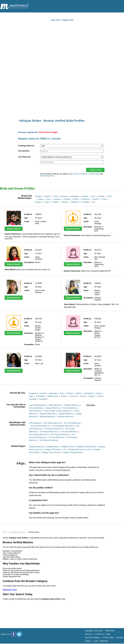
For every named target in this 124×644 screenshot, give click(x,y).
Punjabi (101, 196)
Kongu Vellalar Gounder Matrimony (58, 411)
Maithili (55, 202)
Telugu (40, 199)
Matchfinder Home (10, 590)
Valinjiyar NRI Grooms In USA (80, 450)
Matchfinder (110, 631)
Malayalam (75, 196)
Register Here (68, 20)
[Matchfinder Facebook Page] (13, 634)
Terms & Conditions (80, 174)
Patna (100, 396)
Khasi (104, 199)
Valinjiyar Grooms (68, 447)
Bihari (76, 199)
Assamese (57, 199)
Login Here (55, 20)
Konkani (38, 202)
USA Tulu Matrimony (56, 437)
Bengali (38, 196)
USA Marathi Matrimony (53, 429)
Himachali (85, 199)
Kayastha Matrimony (48, 414)
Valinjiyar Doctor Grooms (51, 452)
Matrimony (104, 641)
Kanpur (99, 393)
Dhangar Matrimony (72, 405)
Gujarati (47, 196)
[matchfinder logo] (14, 6)
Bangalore (33, 393)
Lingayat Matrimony (66, 414)
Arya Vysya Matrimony (38, 405)
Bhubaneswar (53, 396)
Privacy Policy (94, 174)
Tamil (110, 196)
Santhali (86, 202)
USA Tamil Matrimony (72, 423)
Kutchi (47, 202)
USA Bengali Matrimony (49, 432)
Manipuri (65, 202)
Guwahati (33, 399)
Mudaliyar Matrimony (65, 417)
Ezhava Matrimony (36, 408)
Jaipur (31, 396)
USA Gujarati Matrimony (38, 434)
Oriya (93, 196)
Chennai (43, 393)
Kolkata (78, 393)
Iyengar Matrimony (53, 408)
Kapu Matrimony (35, 411)
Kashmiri (96, 199)
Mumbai (70, 393)
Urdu (48, 199)
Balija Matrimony (55, 405)
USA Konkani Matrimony (59, 434)
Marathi (85, 196)
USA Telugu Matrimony (52, 423)
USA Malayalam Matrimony (63, 426)
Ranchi (83, 396)
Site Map (120, 638)
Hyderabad (53, 393)
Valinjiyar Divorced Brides (87, 447)
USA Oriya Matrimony (69, 432)
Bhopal (64, 396)
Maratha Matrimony (47, 417)
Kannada (64, 196)
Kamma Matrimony (70, 408)
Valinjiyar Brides (53, 447)
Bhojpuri (68, 199)
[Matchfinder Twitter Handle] (19, 634)
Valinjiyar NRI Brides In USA (55, 450)
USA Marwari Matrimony (49, 440)
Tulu (94, 202)
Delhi (62, 393)
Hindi (55, 196)
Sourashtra (43, 399)
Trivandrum (73, 396)
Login (96, 641)
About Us (88, 634)
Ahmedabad (88, 393)
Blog (108, 634)
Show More (91, 405)
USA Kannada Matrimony (40, 426)
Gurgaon (92, 396)
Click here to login (48, 132)
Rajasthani (75, 202)
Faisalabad (41, 396)
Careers (88, 641)
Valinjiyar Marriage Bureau (73, 452)
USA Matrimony (35, 423)
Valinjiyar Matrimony (37, 447)
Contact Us (99, 634)
